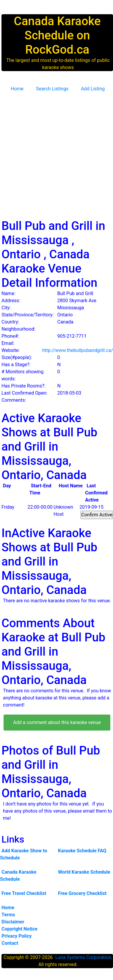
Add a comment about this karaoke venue (57, 722)
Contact (10, 943)
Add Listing (93, 89)
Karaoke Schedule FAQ (82, 851)
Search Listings (52, 89)
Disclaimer (13, 922)
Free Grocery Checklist (82, 893)
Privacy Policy (17, 936)
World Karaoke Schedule (84, 872)
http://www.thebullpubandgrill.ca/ (78, 350)
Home (17, 89)
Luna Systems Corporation (83, 957)
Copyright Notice (19, 929)
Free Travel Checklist (24, 893)
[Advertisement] (57, 153)
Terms (8, 915)
